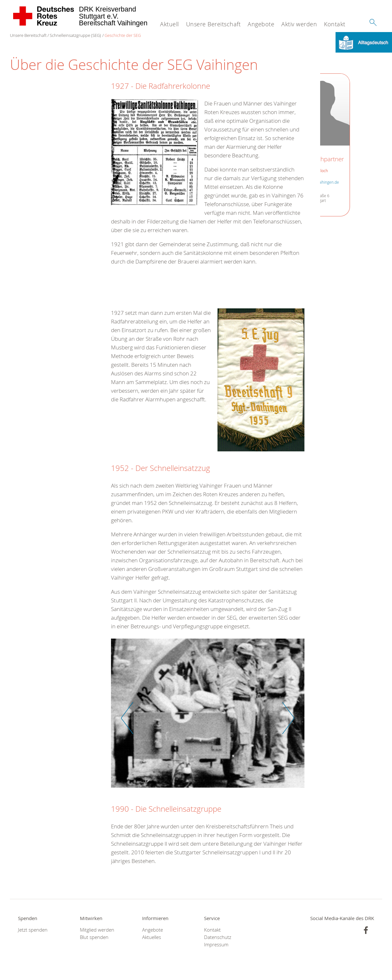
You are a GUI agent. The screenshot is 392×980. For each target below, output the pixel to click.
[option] (208, 716)
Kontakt (335, 24)
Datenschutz (218, 937)
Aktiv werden (299, 24)
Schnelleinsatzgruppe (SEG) (75, 35)
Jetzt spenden (33, 930)
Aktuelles (152, 937)
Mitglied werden (97, 930)
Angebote (261, 24)
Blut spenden (94, 937)
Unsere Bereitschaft (213, 24)
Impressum (216, 945)
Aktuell (170, 24)
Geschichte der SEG (123, 35)
